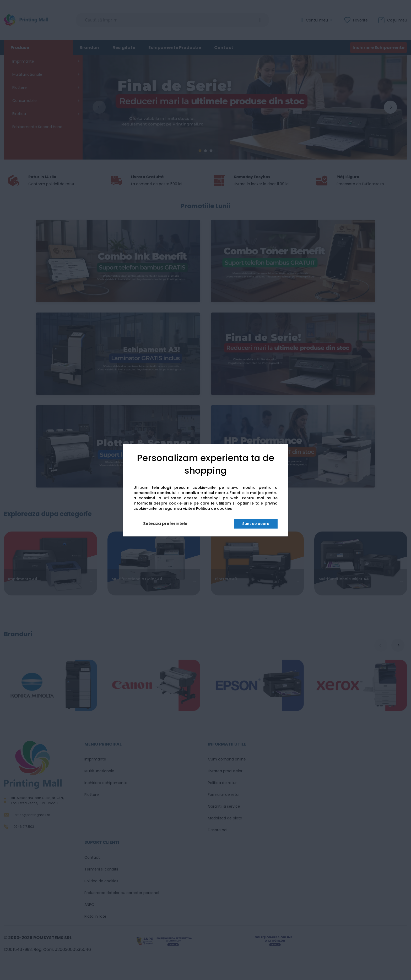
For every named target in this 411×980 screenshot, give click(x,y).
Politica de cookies (214, 508)
